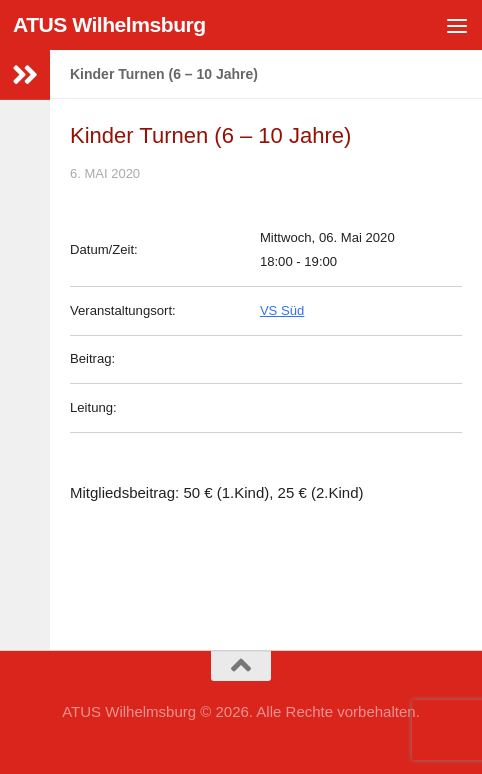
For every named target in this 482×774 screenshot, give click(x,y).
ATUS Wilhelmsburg (109, 24)
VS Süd (282, 310)
